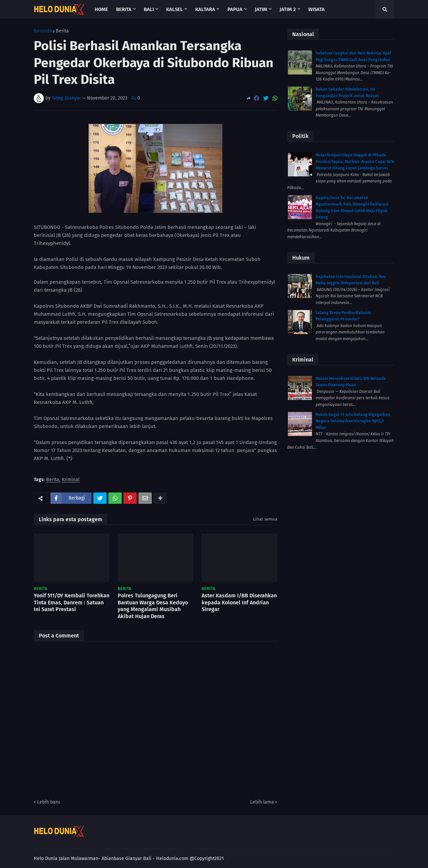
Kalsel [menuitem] (175, 9)
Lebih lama (262, 802)
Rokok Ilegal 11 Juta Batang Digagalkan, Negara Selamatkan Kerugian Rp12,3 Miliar (353, 421)
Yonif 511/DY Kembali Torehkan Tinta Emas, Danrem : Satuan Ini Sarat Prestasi (72, 603)
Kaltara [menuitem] (205, 9)
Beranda (43, 31)
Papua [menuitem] (235, 9)
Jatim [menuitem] (261, 9)
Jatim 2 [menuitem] (288, 9)
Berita (62, 31)
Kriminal (71, 480)
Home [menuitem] (101, 9)
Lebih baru (48, 802)
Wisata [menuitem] (316, 9)
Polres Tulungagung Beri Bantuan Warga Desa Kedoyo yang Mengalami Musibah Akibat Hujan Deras (153, 606)
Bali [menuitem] (149, 9)
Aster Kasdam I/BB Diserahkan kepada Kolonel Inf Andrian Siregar (239, 603)
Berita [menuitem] (124, 9)
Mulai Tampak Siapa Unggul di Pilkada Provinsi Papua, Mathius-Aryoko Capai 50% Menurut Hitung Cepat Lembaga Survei (355, 162)
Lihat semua (265, 519)
